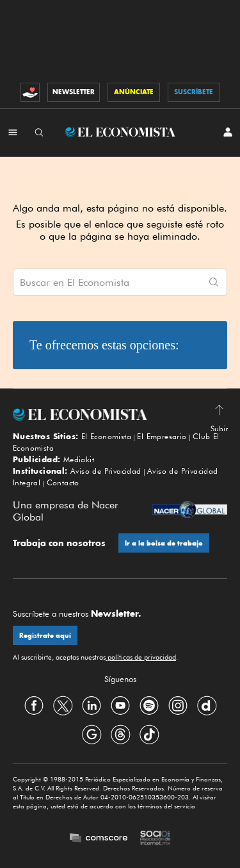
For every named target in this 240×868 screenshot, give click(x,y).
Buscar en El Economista (75, 283)
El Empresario (162, 436)
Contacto (63, 482)
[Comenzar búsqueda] (214, 282)
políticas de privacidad (141, 657)
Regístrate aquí (45, 636)
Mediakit (79, 459)
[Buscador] (39, 132)
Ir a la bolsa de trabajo (164, 543)
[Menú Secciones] (13, 132)
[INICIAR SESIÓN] (228, 132)
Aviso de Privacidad (106, 471)
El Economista (106, 436)
